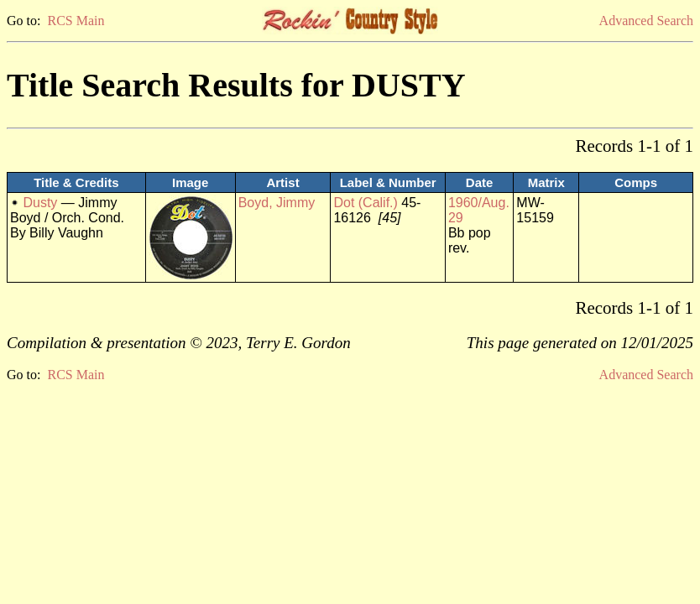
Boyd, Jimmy (277, 203)
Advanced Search (646, 21)
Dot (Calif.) (365, 203)
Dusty (40, 203)
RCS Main (76, 21)
